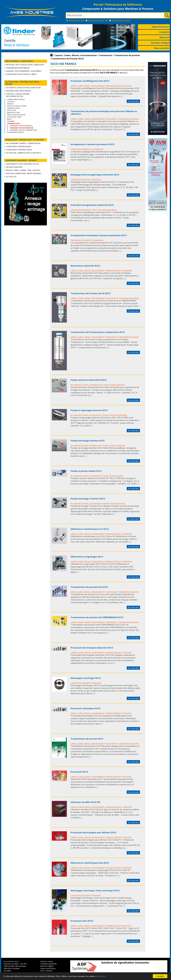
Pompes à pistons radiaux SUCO (86, 471)
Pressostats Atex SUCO (82, 921)
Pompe (106, 385)
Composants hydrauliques (19, 146)
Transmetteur (111, 119)
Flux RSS (24, 964)
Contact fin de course (17, 106)
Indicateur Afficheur (16, 115)
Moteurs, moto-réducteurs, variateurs (25, 65)
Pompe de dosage (118, 385)
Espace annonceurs (48, 968)
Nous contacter (162, 48)
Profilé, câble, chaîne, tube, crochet (23, 170)
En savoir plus (133, 101)
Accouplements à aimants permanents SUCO (93, 144)
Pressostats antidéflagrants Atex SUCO (90, 81)
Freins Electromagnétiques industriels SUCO (92, 205)
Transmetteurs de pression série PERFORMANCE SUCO (97, 617)
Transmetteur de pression (129, 119)
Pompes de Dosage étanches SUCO (88, 441)
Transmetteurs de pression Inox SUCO (89, 587)
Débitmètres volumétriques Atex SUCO (90, 863)
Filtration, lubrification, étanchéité (24, 153)
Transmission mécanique (18, 68)
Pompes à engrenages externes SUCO (89, 410)
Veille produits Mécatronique (15, 966)
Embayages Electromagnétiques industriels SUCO (95, 175)
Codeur (10, 104)
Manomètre (127, 270)
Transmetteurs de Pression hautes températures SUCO (98, 332)
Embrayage (96, 179)
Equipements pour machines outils (23, 164)
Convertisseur (13, 108)
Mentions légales (47, 966)
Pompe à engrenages (119, 415)
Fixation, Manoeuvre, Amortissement (24, 173)
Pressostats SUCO (79, 772)
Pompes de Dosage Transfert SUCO (88, 499)
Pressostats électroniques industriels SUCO (92, 648)
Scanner (11, 121)
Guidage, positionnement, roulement (24, 71)
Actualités (164, 32)
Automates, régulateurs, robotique (23, 88)
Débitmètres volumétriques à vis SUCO (90, 529)
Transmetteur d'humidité (21, 126)
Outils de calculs (47, 961)
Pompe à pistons (117, 476)
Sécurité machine (14, 167)
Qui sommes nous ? (12, 961)
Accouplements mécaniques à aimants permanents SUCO (99, 235)
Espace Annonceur (161, 27)
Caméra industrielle (16, 99)
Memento (164, 37)
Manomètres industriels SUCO (85, 266)
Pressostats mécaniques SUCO (85, 708)
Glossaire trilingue (160, 43)
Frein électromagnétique (107, 210)
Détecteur (11, 110)
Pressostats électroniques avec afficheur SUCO (93, 833)
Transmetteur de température (23, 130)
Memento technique (12, 968)
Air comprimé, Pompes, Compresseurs (23, 143)
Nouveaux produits (11, 964)
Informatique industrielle (19, 91)
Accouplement (98, 149)
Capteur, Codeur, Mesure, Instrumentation (18, 95)
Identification (13, 113)
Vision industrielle (15, 132)
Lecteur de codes (14, 117)
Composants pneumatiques (19, 150)
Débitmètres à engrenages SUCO (87, 557)
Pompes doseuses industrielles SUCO (89, 380)
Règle (9, 119)
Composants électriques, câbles (21, 74)
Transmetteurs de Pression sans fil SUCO (91, 293)
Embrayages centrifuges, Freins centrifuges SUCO (95, 891)
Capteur (11, 102)
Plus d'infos (101, 976)
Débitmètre (127, 534)
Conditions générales (49, 964)
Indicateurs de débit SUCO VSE (85, 802)
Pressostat (127, 86)
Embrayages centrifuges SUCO (86, 678)
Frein (94, 210)
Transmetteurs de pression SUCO (87, 739)
